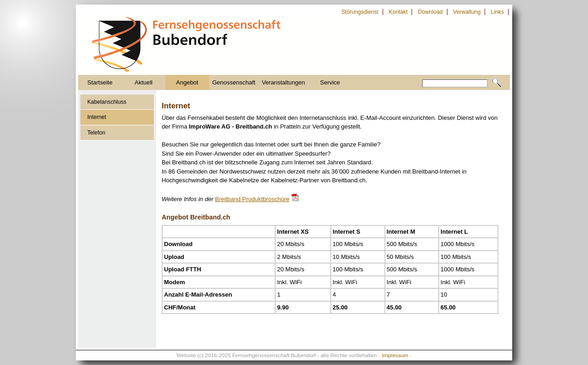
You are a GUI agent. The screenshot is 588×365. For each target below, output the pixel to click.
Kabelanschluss (107, 102)
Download (430, 12)
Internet (97, 117)
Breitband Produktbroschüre (252, 199)
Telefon (96, 133)
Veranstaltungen (283, 82)
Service (330, 82)
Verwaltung (467, 12)
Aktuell (144, 82)
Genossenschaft (234, 82)
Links (498, 12)
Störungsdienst (360, 12)
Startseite (100, 82)
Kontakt (398, 12)
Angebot (187, 82)
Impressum (395, 355)
